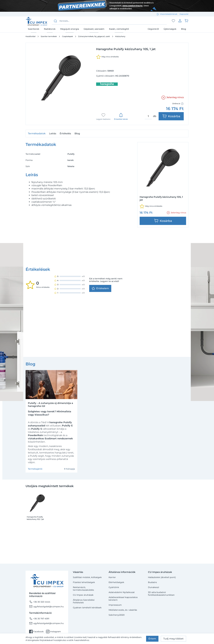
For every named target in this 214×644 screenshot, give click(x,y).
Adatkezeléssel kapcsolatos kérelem (123, 599)
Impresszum (115, 605)
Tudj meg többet (173, 639)
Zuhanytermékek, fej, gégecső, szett (94, 36)
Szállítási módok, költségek (87, 577)
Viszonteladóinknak (169, 14)
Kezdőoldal (30, 36)
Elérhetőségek (116, 582)
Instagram (53, 632)
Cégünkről (153, 29)
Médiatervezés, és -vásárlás (123, 610)
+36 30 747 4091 (39, 619)
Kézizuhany (120, 36)
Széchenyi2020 (117, 615)
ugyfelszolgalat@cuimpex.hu (46, 607)
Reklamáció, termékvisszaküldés (83, 589)
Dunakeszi (154, 587)
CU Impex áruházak (83, 595)
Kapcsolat (184, 14)
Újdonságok (170, 29)
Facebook (36, 632)
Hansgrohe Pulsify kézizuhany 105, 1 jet (35, 467)
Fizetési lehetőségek (84, 582)
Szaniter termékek (49, 36)
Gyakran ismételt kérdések (87, 608)
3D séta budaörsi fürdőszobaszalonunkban (161, 594)
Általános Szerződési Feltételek (84, 601)
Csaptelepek (67, 36)
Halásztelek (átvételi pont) (162, 577)
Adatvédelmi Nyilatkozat (122, 592)
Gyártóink (114, 587)
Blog (184, 29)
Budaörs (152, 582)
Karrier (112, 577)
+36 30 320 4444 (40, 602)
